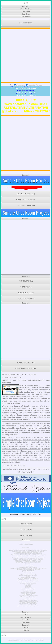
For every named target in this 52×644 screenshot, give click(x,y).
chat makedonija (21, 451)
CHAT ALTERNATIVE (26, 363)
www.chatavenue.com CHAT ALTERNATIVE (19, 374)
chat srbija (38, 449)
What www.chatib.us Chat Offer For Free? (28, 606)
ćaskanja (13, 442)
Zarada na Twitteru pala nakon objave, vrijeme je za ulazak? (28, 559)
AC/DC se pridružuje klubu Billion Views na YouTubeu (28, 560)
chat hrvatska (29, 449)
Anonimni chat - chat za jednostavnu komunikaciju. (28, 563)
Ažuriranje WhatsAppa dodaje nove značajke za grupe (28, 552)
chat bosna (46, 449)
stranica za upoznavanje (16, 438)
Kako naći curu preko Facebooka (28, 597)
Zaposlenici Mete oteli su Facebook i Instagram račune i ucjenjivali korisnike (28, 550)
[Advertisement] (26, 55)
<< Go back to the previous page (14, 465)
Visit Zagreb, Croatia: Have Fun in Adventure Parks (26, 87)
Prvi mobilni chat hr (28, 565)
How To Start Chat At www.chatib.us (28, 604)
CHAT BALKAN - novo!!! (26, 200)
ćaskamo (26, 442)
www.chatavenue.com (10, 446)
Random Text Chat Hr (28, 566)
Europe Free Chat (28, 584)
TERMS (41, 640)
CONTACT (28, 640)
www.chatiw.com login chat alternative (28, 601)
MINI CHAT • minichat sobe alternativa (28, 580)
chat (39, 455)
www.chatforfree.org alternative (28, 583)
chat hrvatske (19, 449)
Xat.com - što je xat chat (28, 571)
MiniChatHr (28, 564)
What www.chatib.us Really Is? (28, 605)
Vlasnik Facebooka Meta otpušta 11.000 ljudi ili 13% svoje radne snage (28, 555)
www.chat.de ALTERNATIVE (28, 577)
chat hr (47, 446)
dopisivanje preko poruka (35, 453)
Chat (26, 615)
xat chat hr (31, 444)
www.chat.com (24, 446)
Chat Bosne (26, 14)
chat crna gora (33, 451)
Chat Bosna (28, 585)
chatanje (47, 458)
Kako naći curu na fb (28, 599)
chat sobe (17, 462)
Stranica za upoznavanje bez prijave (28, 575)
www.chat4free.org (37, 446)
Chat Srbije (26, 11)
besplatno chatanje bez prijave (22, 455)
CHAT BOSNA (26, 287)
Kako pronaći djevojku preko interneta (28, 596)
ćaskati (19, 442)
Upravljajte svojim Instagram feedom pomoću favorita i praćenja (28, 551)
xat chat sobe (18, 444)
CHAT (26, 3)
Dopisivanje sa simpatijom (28, 589)
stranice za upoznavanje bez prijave (36, 440)
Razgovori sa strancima (28, 572)
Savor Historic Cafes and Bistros (26, 94)
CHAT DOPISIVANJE (26, 299)
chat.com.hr (26, 6)
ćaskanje (5, 442)
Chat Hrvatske (26, 9)
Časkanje (28, 576)
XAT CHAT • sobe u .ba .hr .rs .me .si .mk (28, 579)
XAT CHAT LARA (26, 281)
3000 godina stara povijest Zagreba (28, 567)
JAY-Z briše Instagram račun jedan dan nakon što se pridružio (28, 558)
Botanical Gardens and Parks (26, 90)
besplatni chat (36, 458)
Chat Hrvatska (28, 588)
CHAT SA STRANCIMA (26, 206)
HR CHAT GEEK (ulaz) (26, 194)
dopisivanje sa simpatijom (12, 453)
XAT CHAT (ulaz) (26, 23)
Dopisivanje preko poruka (28, 590)
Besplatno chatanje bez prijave (28, 592)
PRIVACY (35, 640)
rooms (44, 455)
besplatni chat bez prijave (20, 460)
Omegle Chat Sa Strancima (28, 593)
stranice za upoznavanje (34, 438)
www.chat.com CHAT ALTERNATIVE (28, 582)
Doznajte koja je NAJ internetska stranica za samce (28, 562)
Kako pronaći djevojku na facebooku (28, 600)
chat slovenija (45, 451)
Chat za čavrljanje (28, 573)
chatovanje (6, 460)
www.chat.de (35, 442)
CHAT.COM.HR (26, 530)
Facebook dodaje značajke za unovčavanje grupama (28, 556)
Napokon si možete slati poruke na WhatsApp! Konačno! (28, 554)
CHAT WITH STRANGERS (26, 369)
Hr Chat (26, 630)
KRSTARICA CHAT (26, 293)
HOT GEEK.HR (26, 524)
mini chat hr (44, 444)
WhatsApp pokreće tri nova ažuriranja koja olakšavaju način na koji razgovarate (28, 557)
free (36, 455)
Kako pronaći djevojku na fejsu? (28, 598)
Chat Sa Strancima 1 (28, 595)
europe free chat (8, 449)
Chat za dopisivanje (28, 591)
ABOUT (22, 640)
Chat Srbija (28, 587)
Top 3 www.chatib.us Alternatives (28, 603)
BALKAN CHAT (26, 536)
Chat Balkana (26, 17)
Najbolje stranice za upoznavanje (28, 574)
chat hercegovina (8, 451)
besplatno (26, 458)
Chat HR (26, 628)
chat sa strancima (36, 460)
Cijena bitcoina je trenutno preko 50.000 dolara (28, 570)
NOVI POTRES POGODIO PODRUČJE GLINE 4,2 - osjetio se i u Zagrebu (28, 568)
